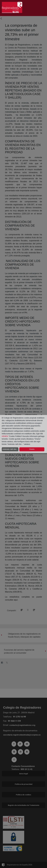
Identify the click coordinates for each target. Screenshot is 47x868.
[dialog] (23, 434)
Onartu (32, 449)
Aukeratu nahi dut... (10, 449)
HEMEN (5, 436)
